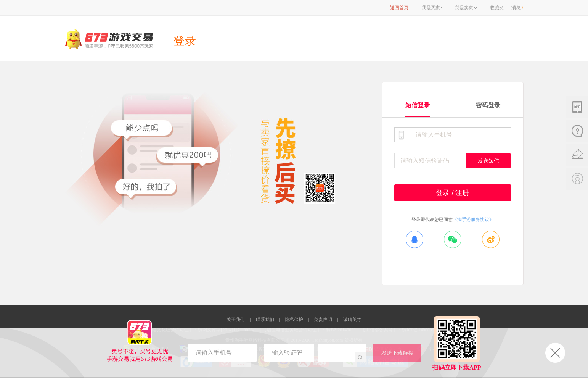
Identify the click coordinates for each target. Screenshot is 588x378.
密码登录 (488, 105)
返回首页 (399, 8)
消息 (517, 8)
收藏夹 (497, 8)
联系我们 (265, 320)
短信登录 (418, 105)
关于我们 (236, 320)
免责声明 (323, 320)
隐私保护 (294, 320)
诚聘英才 (352, 320)
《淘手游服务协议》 (473, 220)
